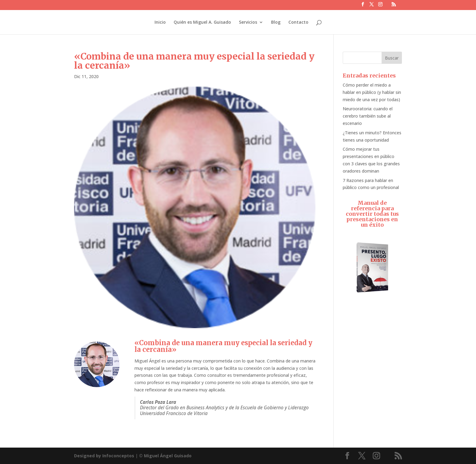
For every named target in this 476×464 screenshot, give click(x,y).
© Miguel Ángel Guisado (165, 456)
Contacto (298, 22)
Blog (276, 22)
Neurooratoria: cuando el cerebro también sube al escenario (368, 116)
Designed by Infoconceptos (104, 456)
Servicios (248, 22)
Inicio (160, 22)
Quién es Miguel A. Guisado (202, 22)
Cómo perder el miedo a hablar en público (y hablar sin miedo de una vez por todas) (372, 92)
